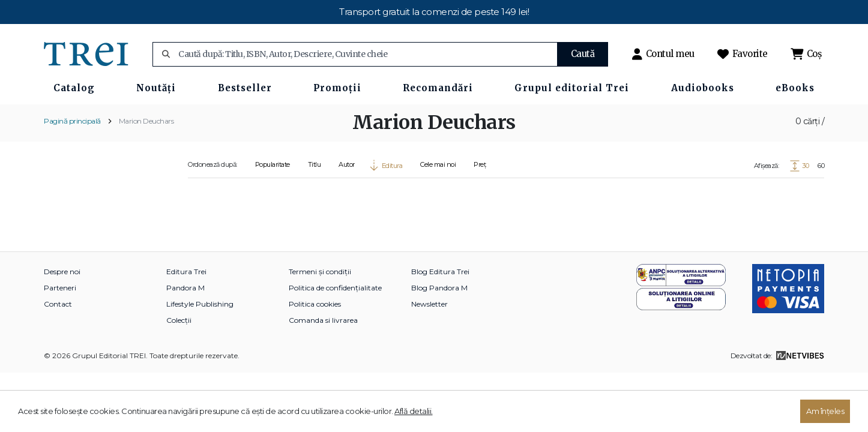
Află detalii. (414, 411)
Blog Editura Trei (440, 271)
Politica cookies (315, 304)
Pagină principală (72, 121)
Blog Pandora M (439, 288)
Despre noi (62, 271)
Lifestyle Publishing (200, 304)
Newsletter (429, 304)
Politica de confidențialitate (335, 288)
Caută (583, 54)
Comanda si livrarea (323, 320)
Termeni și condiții (320, 271)
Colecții (179, 320)
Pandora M (185, 288)
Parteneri (60, 288)
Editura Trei (186, 271)
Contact (58, 304)
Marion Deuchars (146, 121)
